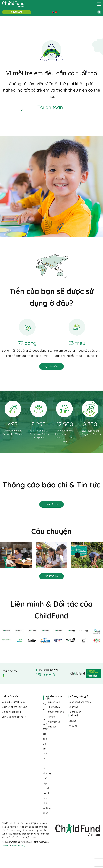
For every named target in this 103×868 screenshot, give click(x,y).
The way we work (21, 710)
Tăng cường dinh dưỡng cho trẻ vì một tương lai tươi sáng (87, 558)
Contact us (82, 724)
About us (21, 705)
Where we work (21, 715)
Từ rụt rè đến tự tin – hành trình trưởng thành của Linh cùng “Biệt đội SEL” (51, 558)
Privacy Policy (19, 848)
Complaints (82, 729)
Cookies (6, 848)
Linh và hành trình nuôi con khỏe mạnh (16, 558)
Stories (51, 507)
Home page (44, 701)
